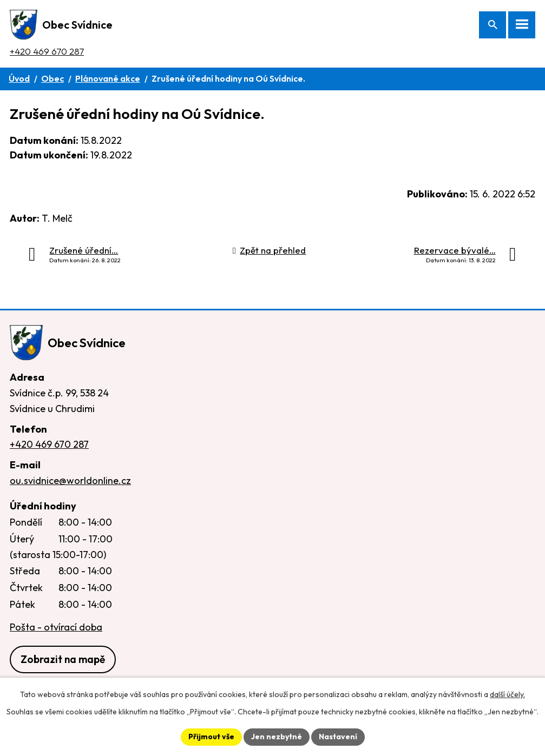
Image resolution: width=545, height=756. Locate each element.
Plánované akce (108, 78)
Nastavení (338, 737)
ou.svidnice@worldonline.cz (70, 480)
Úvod (19, 78)
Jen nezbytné (277, 737)
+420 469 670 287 (47, 51)
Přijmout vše (211, 737)
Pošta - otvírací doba (56, 627)
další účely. (507, 694)
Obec (52, 78)
